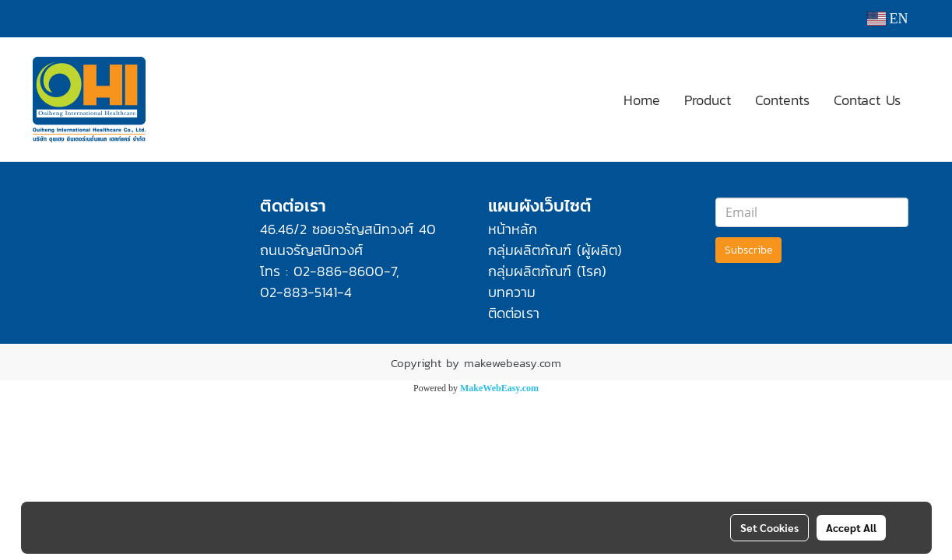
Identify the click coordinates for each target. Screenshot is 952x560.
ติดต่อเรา (514, 313)
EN (888, 19)
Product (708, 100)
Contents (782, 100)
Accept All (851, 527)
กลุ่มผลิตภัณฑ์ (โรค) (547, 271)
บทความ (512, 292)
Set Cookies (769, 527)
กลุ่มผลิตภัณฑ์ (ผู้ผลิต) (555, 250)
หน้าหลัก (513, 229)
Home (642, 100)
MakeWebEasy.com (499, 388)
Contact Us (867, 100)
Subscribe (748, 250)
